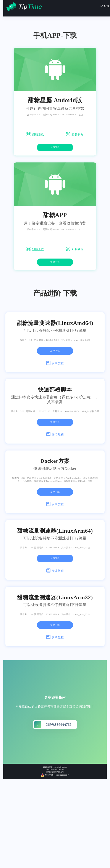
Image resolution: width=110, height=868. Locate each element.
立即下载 (55, 147)
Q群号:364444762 (58, 725)
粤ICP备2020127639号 (55, 770)
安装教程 (78, 134)
